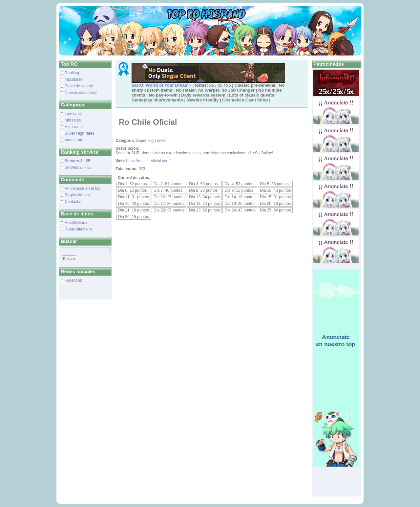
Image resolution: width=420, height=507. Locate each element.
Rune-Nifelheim (78, 229)
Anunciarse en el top (83, 188)
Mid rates (73, 120)
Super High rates (79, 133)
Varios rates (75, 140)
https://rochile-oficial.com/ (148, 161)
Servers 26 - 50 (78, 167)
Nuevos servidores (81, 93)
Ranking (72, 73)
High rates (74, 127)
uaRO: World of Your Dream (160, 85)
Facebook (73, 280)
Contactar (73, 202)
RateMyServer (77, 223)
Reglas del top (77, 195)
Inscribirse (74, 79)
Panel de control (79, 86)
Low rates (73, 114)
